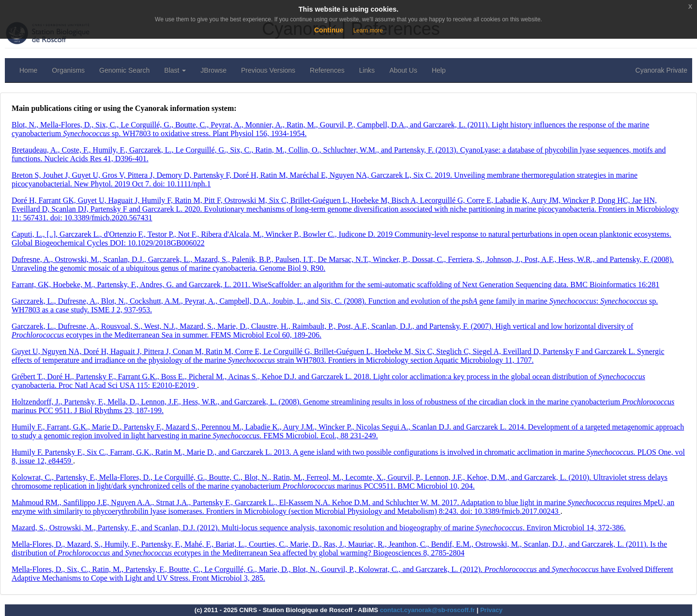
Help (439, 70)
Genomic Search (124, 70)
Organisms (68, 70)
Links (367, 70)
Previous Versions (268, 70)
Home (28, 70)
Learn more (368, 31)
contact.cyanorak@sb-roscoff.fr (427, 610)
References (327, 70)
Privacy (491, 610)
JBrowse (213, 70)
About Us (403, 70)
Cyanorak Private (661, 70)
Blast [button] (175, 70)
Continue (329, 30)
